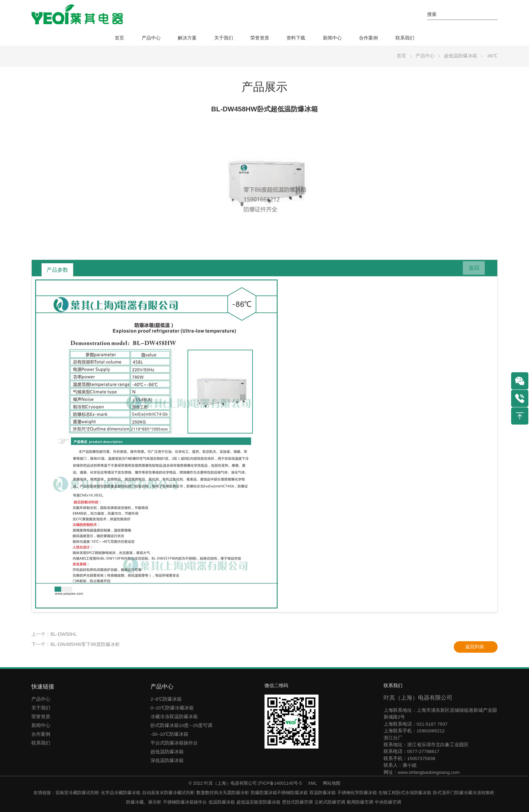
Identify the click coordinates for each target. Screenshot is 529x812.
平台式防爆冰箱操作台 (174, 743)
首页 (119, 38)
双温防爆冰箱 (323, 793)
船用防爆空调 (360, 802)
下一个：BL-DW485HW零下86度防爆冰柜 (75, 644)
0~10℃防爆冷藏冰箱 (172, 708)
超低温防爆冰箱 (461, 56)
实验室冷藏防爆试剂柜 (77, 793)
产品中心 (151, 38)
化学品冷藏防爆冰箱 (121, 793)
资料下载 (296, 38)
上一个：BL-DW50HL (54, 634)
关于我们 (224, 38)
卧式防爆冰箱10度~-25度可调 (181, 725)
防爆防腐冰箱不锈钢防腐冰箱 (279, 793)
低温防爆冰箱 (222, 802)
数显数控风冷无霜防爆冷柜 (223, 793)
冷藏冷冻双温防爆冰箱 (174, 717)
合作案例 (368, 38)
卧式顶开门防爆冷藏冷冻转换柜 (464, 793)
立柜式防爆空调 (330, 802)
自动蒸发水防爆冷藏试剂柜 (168, 793)
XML (312, 783)
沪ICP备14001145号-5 (280, 783)
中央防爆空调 (388, 802)
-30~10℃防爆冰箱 (169, 734)
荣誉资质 (260, 38)
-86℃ (492, 56)
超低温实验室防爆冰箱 (258, 802)
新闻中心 (332, 38)
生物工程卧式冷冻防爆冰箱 (405, 793)
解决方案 (187, 38)
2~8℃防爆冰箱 (166, 699)
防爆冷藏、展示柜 (144, 802)
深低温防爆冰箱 (167, 761)
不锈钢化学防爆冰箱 (357, 793)
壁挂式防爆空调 (297, 802)
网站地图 (332, 783)
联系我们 (405, 38)
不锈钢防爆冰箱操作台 (185, 802)
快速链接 (43, 687)
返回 (471, 270)
